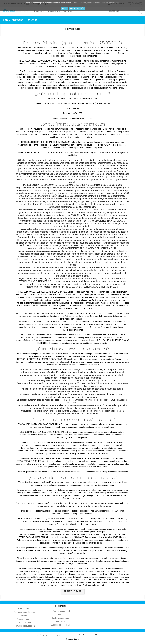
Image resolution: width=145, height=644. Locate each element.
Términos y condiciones (24, 612)
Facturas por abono (61, 618)
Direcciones (61, 621)
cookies (36, 3)
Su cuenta (61, 606)
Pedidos (61, 615)
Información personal (61, 611)
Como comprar (24, 622)
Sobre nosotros (24, 609)
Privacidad (24, 616)
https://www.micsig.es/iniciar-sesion (45, 201)
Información (54, 11)
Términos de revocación (24, 626)
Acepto (64, 8)
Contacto (67, 11)
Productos (39, 11)
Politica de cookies (24, 619)
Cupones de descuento (61, 625)
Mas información (77, 8)
